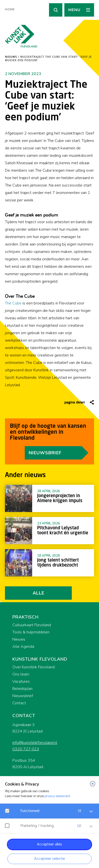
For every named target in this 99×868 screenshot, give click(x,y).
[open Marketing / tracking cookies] (91, 826)
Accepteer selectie (49, 859)
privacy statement (57, 796)
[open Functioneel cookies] (91, 812)
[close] (93, 784)
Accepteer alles (49, 844)
